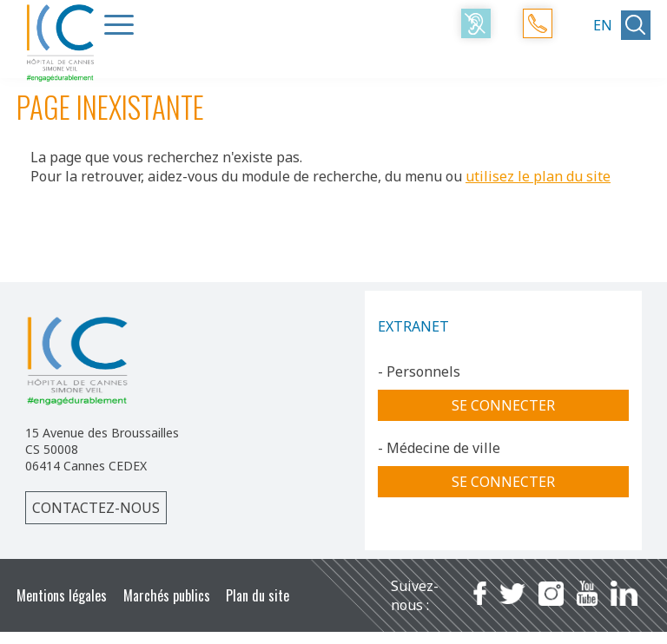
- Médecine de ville (439, 448)
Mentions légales (62, 595)
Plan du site (258, 595)
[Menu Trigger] (119, 24)
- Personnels (419, 371)
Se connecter (503, 405)
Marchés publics (167, 595)
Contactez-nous (96, 508)
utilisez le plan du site (538, 176)
